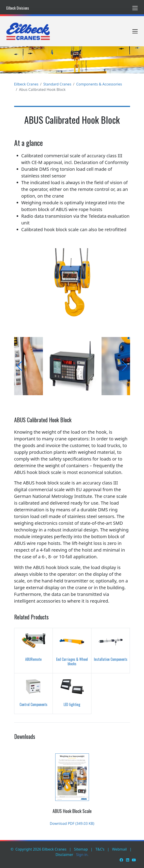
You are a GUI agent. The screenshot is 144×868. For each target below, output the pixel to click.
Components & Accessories (99, 84)
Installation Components (111, 659)
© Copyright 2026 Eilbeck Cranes (39, 849)
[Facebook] (121, 860)
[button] (19, 366)
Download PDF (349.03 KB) (72, 823)
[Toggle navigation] (135, 8)
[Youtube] (134, 860)
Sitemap (81, 849)
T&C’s (100, 849)
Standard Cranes (57, 84)
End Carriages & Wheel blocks (72, 661)
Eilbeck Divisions (18, 8)
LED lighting (72, 704)
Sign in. (82, 855)
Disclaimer (64, 855)
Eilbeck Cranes (26, 84)
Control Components (33, 704)
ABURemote (33, 659)
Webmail (120, 849)
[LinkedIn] (128, 860)
